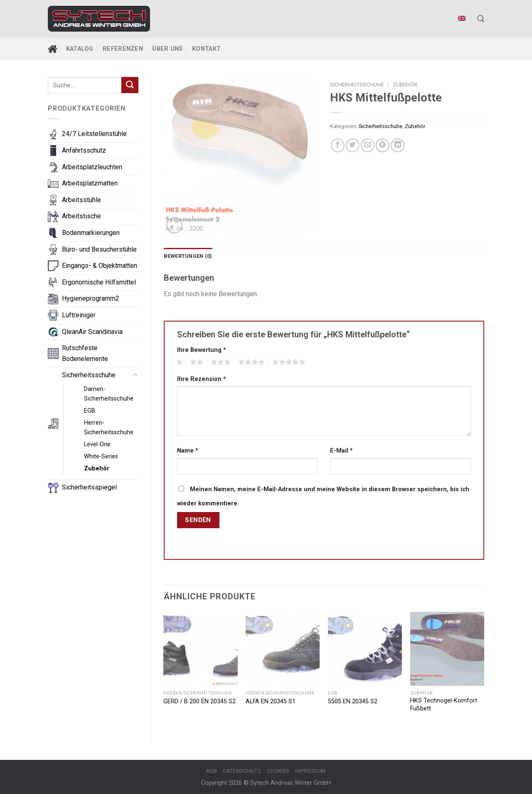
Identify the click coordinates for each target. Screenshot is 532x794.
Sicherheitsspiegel (89, 487)
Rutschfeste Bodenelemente (85, 353)
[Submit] (130, 85)
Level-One (97, 444)
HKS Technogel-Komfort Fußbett (444, 705)
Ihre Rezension (202, 379)
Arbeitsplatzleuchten (92, 167)
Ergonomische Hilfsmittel (99, 282)
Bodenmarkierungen (91, 233)
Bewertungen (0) (188, 256)
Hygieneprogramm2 (91, 298)
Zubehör (97, 469)
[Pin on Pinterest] (383, 145)
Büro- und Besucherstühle (99, 249)
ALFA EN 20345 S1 (271, 701)
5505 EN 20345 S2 (353, 701)
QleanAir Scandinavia (92, 332)
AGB (212, 771)
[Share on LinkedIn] (398, 145)
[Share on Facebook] (338, 145)
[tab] (188, 256)
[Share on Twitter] (353, 145)
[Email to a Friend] (368, 145)
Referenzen (123, 49)
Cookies (278, 771)
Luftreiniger (79, 315)
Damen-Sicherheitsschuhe (109, 394)
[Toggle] (135, 375)
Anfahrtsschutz (84, 150)
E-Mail (341, 451)
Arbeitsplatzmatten (90, 183)
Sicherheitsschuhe (89, 375)
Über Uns (167, 49)
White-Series (101, 456)
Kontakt (206, 49)
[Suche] (481, 19)
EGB (90, 411)
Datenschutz (242, 771)
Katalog (80, 49)
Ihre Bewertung (202, 350)
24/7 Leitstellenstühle (94, 134)
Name (188, 451)
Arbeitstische (81, 216)
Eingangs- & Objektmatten (100, 266)
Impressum (310, 771)
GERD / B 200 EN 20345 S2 (199, 701)
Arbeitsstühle (81, 200)
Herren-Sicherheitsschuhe (109, 428)
